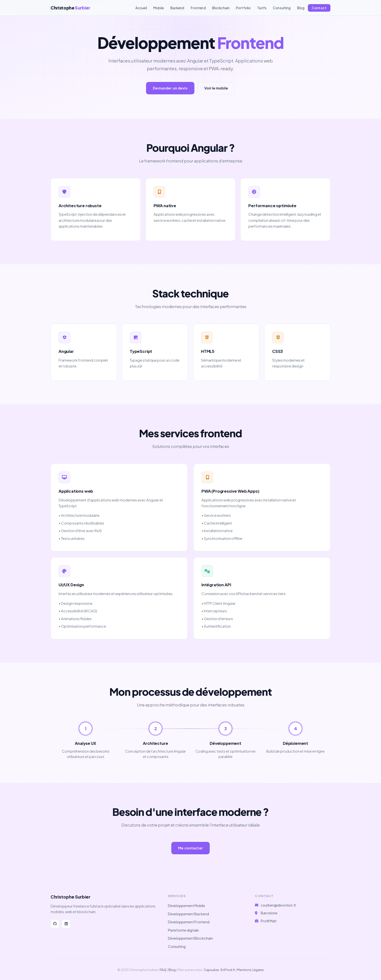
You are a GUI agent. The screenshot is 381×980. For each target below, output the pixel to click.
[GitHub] (55, 924)
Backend (177, 8)
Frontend (198, 8)
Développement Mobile (186, 906)
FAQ (163, 970)
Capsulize (211, 970)
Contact (319, 8)
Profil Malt (269, 921)
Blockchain (221, 8)
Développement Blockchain (190, 938)
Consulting (282, 8)
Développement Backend (188, 914)
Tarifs (262, 8)
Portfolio (243, 8)
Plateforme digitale (183, 930)
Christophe (70, 8)
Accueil (141, 8)
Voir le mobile (216, 88)
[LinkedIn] (66, 924)
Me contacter (190, 848)
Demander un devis (170, 88)
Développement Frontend (189, 922)
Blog (301, 8)
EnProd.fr (228, 970)
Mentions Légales (250, 970)
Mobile (159, 8)
